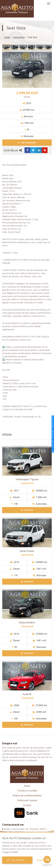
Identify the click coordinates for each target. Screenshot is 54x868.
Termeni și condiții (27, 791)
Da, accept (17, 860)
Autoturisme (19, 37)
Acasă (7, 37)
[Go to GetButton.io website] (47, 865)
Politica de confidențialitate (27, 795)
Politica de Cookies (27, 800)
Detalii (27, 510)
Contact (27, 805)
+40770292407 (27, 143)
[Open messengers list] (47, 860)
